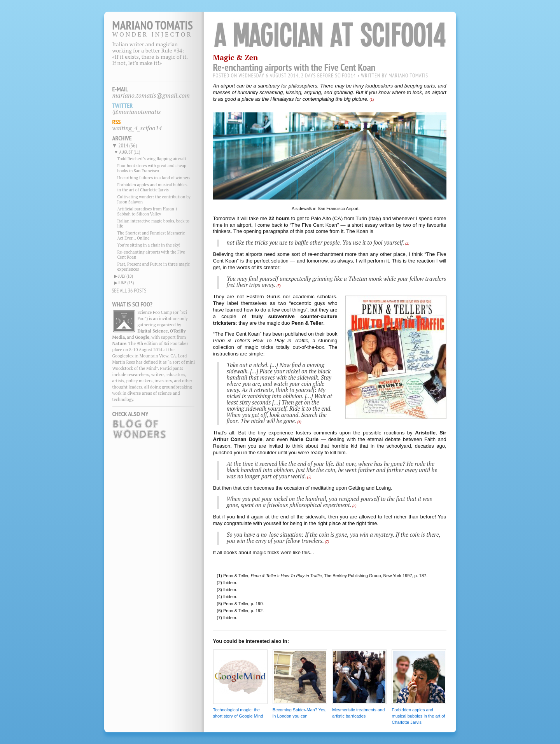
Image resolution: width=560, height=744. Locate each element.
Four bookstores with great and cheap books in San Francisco (152, 168)
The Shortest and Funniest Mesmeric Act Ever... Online (151, 235)
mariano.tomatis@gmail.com (151, 95)
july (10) (125, 276)
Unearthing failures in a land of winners (154, 178)
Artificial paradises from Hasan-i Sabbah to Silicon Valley (147, 211)
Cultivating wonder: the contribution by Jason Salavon (154, 199)
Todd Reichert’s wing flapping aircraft (152, 159)
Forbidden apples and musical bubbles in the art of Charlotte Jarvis (152, 187)
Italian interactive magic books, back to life (153, 223)
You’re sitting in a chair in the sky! (149, 245)
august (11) (130, 152)
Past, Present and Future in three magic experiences (154, 267)
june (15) (126, 283)
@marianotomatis (137, 112)
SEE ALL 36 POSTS (129, 291)
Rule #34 (172, 50)
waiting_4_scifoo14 (137, 128)
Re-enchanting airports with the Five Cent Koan (151, 255)
